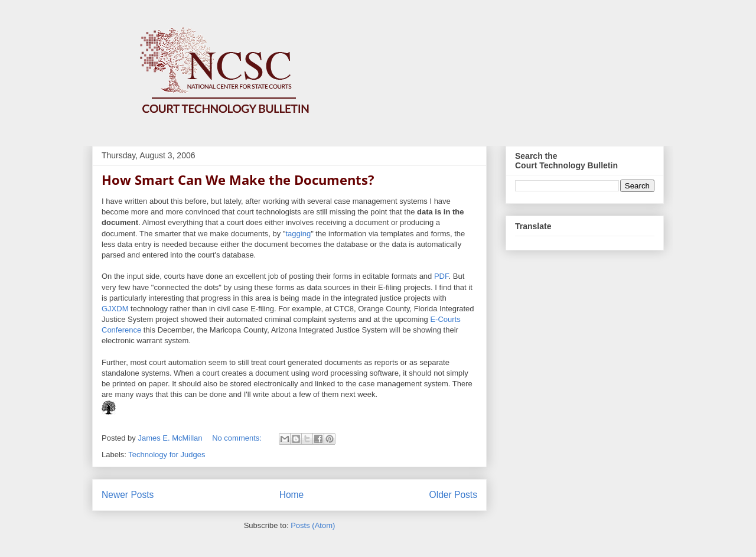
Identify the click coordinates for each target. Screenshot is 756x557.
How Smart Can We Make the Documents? (238, 180)
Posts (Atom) (313, 525)
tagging (298, 234)
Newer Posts (128, 495)
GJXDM (115, 309)
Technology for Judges (167, 455)
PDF (441, 276)
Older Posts (453, 495)
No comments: (238, 438)
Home (292, 495)
